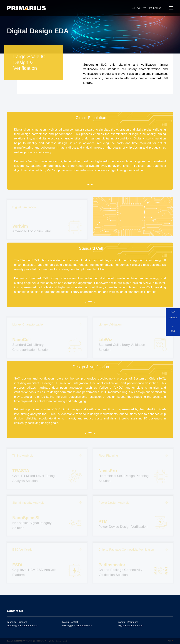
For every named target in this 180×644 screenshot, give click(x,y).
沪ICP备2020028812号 (36, 641)
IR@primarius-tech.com (130, 626)
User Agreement (61, 641)
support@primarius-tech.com (22, 626)
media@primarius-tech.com (77, 626)
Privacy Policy (50, 641)
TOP (171, 641)
